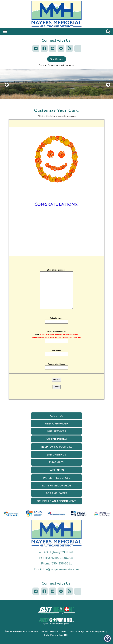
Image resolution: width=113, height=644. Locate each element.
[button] (36, 48)
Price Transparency (96, 631)
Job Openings (57, 458)
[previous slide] (7, 85)
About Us (56, 420)
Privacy (54, 631)
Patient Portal (56, 443)
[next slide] (106, 85)
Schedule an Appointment (56, 505)
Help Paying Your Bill (57, 451)
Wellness (57, 474)
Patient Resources (57, 481)
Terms (44, 631)
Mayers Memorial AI (57, 489)
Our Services (56, 435)
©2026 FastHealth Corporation (22, 631)
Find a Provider (56, 427)
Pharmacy (56, 466)
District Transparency (72, 631)
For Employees (57, 497)
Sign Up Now (57, 59)
